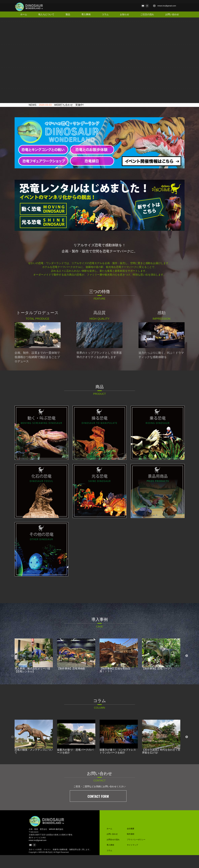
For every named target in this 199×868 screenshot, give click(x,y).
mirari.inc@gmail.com (168, 6)
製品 (68, 14)
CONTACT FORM (98, 809)
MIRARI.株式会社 (56, 842)
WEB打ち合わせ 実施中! (69, 119)
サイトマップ (132, 858)
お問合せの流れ (113, 852)
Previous (12, 670)
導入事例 (86, 14)
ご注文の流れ (148, 14)
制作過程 (131, 847)
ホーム (24, 14)
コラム (106, 14)
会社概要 (131, 842)
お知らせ (125, 14)
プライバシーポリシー (136, 852)
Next (187, 670)
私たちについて (46, 14)
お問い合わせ (172, 14)
